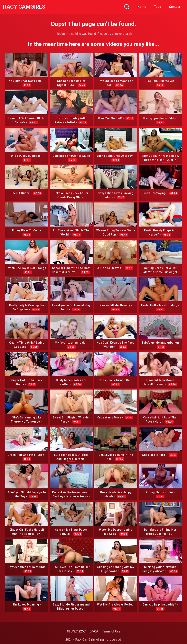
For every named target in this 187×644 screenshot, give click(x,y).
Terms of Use (111, 631)
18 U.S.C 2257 (76, 631)
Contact (175, 7)
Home (142, 7)
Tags (158, 7)
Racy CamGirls (24, 7)
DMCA (94, 631)
